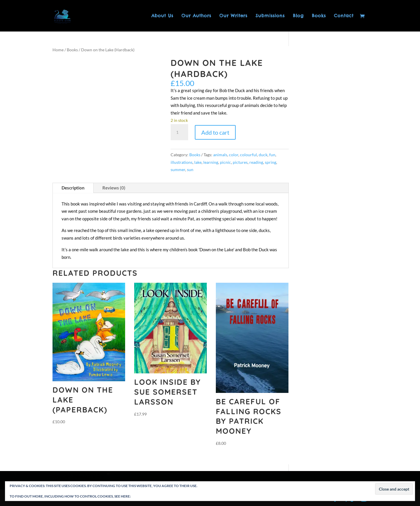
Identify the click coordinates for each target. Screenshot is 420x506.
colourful (249, 155)
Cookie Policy (145, 496)
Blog (298, 16)
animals (220, 155)
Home (58, 50)
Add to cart (215, 132)
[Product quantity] (179, 132)
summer (178, 169)
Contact (344, 16)
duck (263, 155)
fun (272, 155)
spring (271, 162)
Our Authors (196, 16)
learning (211, 162)
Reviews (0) (114, 188)
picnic (225, 162)
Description (73, 188)
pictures (240, 162)
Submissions (270, 16)
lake (198, 162)
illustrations (182, 162)
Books (319, 16)
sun (190, 169)
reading (256, 162)
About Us (162, 16)
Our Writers (233, 16)
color (234, 155)
